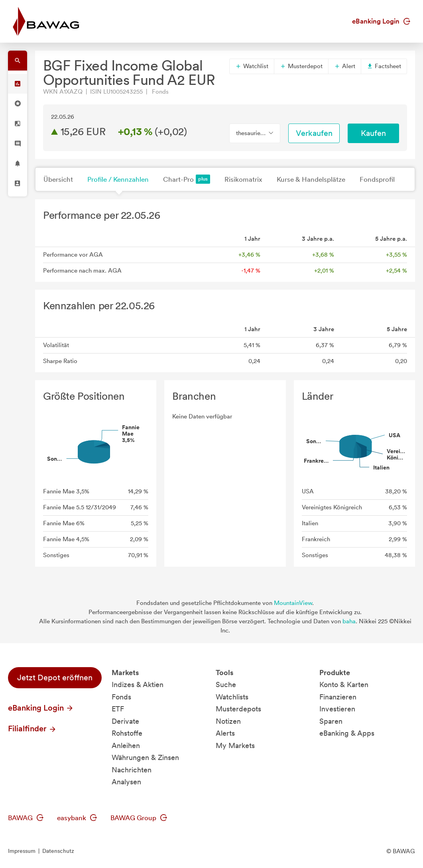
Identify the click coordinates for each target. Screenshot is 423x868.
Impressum (22, 851)
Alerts (225, 733)
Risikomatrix (243, 179)
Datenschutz (58, 851)
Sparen (331, 721)
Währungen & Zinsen (145, 757)
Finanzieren (338, 697)
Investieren (337, 709)
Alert (345, 66)
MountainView (293, 603)
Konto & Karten (344, 684)
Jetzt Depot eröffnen (55, 678)
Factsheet (384, 66)
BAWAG (26, 818)
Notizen (228, 721)
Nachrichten (132, 770)
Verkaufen (314, 133)
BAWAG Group (139, 818)
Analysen (126, 782)
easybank (77, 818)
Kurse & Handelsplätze (311, 179)
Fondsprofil (377, 179)
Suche (226, 684)
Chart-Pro (187, 179)
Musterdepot (301, 66)
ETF (118, 709)
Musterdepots (238, 709)
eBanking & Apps (347, 733)
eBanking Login (381, 21)
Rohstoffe (127, 733)
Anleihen (126, 745)
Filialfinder (32, 729)
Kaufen (373, 133)
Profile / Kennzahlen (118, 179)
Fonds (121, 697)
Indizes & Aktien (138, 684)
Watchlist (252, 66)
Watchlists (232, 697)
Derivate (125, 721)
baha (349, 621)
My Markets (235, 745)
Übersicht (58, 179)
